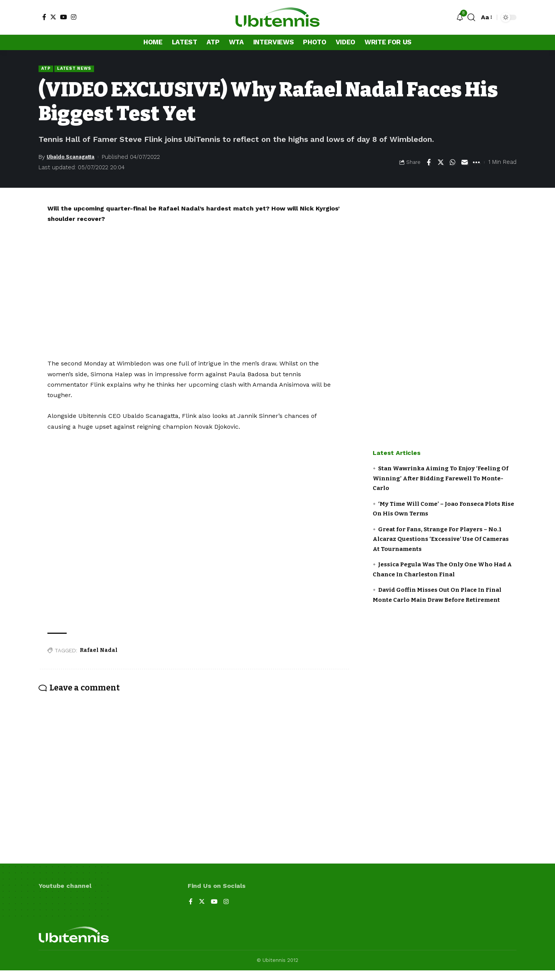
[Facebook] (44, 17)
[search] (471, 17)
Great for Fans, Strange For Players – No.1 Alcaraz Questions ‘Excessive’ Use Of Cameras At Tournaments (441, 540)
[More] (476, 163)
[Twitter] (53, 17)
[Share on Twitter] (441, 163)
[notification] (460, 18)
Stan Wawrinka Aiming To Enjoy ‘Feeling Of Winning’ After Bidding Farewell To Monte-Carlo (441, 479)
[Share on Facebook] (429, 163)
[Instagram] (74, 17)
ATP (47, 69)
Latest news (77, 69)
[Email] (464, 163)
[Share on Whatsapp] (452, 163)
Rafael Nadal (99, 651)
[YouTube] (64, 17)
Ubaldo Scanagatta (75, 157)
